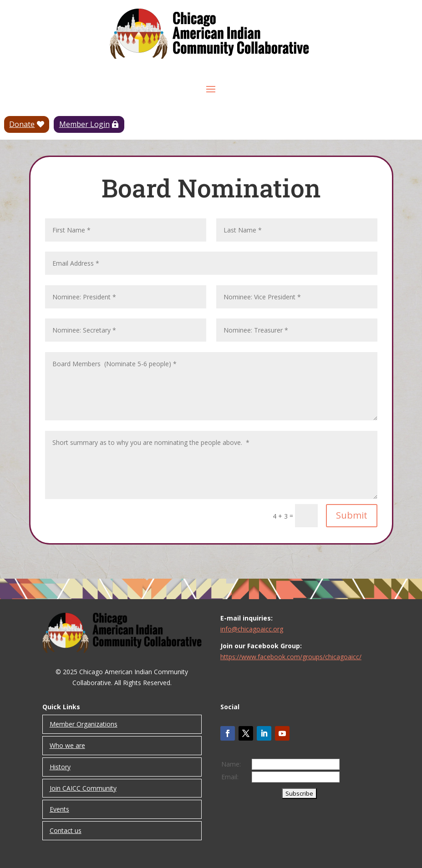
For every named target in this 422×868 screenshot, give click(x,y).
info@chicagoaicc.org (252, 629)
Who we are (67, 745)
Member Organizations (84, 724)
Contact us (66, 830)
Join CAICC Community (83, 788)
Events (59, 809)
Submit (352, 515)
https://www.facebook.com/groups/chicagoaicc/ (291, 657)
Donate (22, 124)
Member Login (84, 124)
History (60, 767)
